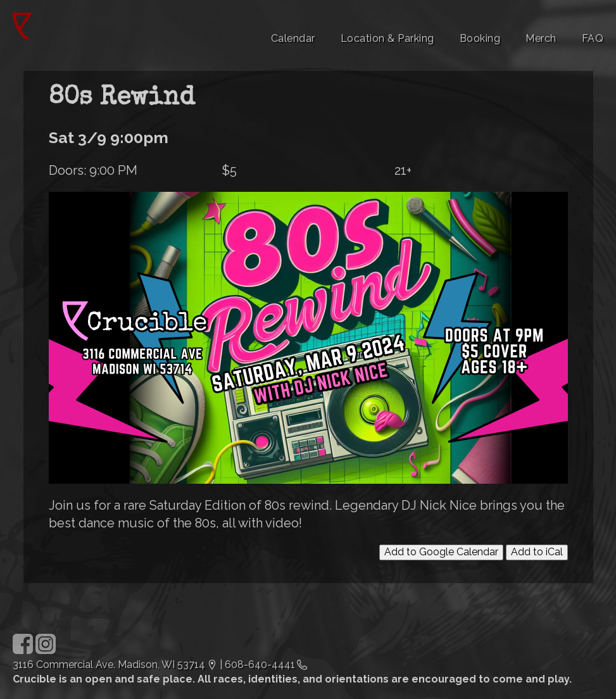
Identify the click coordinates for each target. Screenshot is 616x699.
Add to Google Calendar (441, 552)
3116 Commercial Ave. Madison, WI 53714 (109, 664)
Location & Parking (387, 38)
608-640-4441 (260, 664)
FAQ (593, 38)
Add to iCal (537, 552)
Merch (541, 38)
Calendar (293, 38)
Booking (480, 38)
